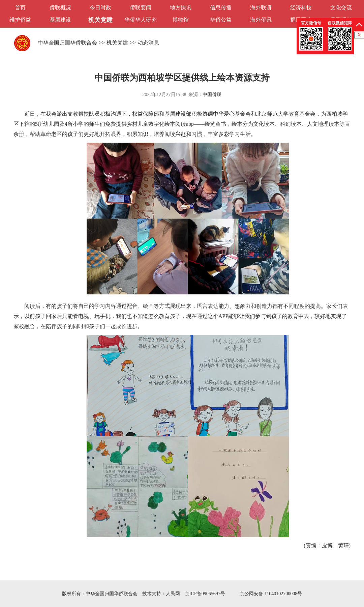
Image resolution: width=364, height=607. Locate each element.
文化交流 (341, 8)
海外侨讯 (261, 20)
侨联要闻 (141, 8)
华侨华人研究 (141, 20)
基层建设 (60, 20)
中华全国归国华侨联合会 (67, 43)
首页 (20, 8)
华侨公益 (221, 20)
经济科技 (301, 8)
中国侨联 (212, 95)
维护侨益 (20, 20)
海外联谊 (261, 8)
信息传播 (221, 8)
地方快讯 (181, 8)
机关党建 (100, 20)
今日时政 (100, 8)
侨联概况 (60, 8)
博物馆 (181, 20)
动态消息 (148, 43)
